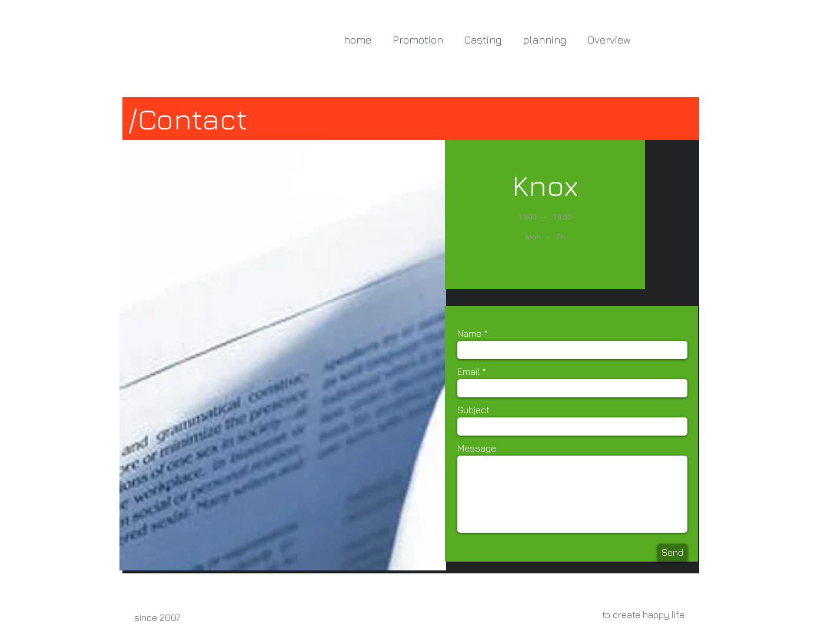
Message (477, 448)
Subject (473, 410)
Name (469, 333)
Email (468, 371)
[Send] (672, 553)
